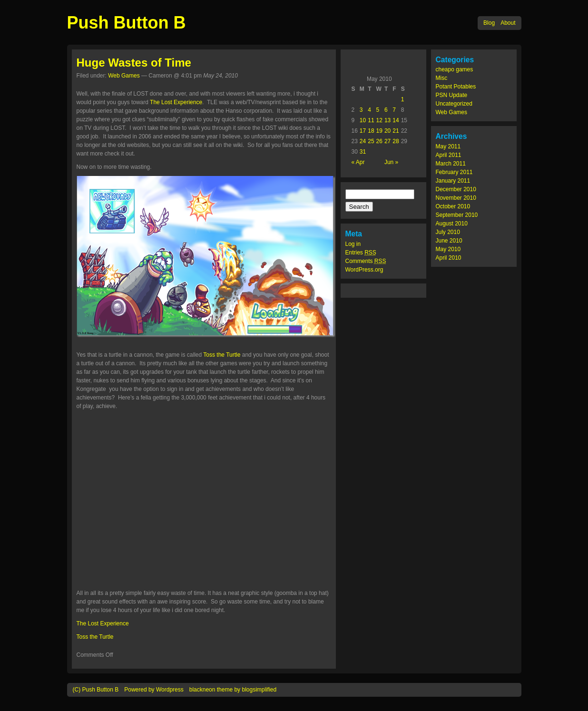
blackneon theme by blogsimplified (233, 690)
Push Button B (127, 23)
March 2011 (451, 164)
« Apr (358, 162)
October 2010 (453, 206)
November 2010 (456, 198)
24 (363, 141)
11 (371, 120)
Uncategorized (454, 104)
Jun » (391, 162)
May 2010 (448, 249)
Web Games (451, 112)
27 (387, 141)
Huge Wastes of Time (134, 63)
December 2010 (456, 189)
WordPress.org (364, 270)
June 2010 (449, 241)
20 (387, 131)
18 (371, 131)
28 (396, 141)
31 (363, 152)
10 (363, 120)
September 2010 (457, 215)
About (508, 23)
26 (379, 141)
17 (363, 131)
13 (387, 120)
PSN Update (452, 95)
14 (396, 120)
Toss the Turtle (222, 355)
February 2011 (454, 172)
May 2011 (448, 146)
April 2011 (449, 155)
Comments (366, 261)
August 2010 (452, 224)
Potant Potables (456, 87)
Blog (489, 23)
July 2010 (448, 232)
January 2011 (453, 181)
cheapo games (455, 69)
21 (396, 131)
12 (379, 120)
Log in (353, 244)
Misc (442, 78)
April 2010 (449, 258)
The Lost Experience (176, 102)
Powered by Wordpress (154, 690)
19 (379, 131)
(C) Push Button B (96, 690)
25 (371, 141)
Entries (361, 253)
